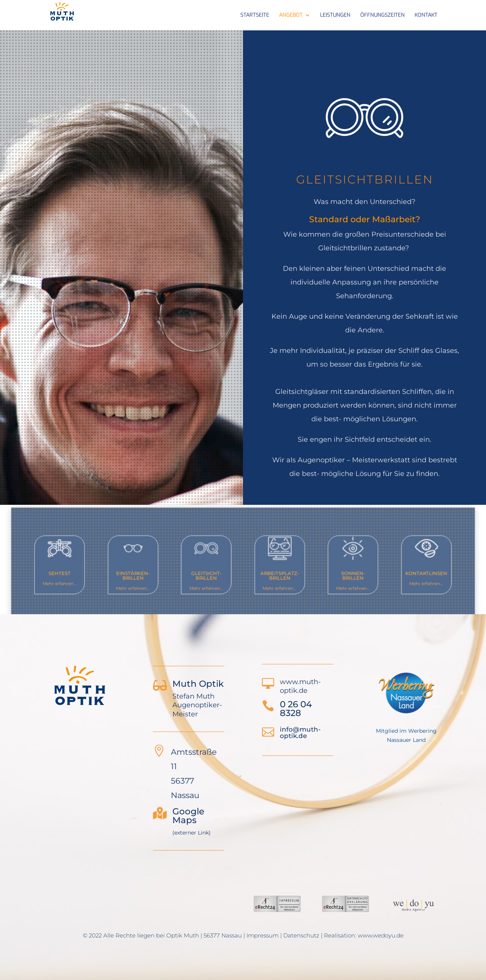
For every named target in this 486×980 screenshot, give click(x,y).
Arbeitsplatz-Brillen (275, 574)
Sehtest (84, 572)
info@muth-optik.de (300, 733)
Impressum (263, 935)
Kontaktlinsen (402, 572)
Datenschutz (301, 935)
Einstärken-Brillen (148, 574)
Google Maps (188, 816)
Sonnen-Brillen (338, 574)
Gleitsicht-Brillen (211, 574)
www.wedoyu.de (381, 935)
